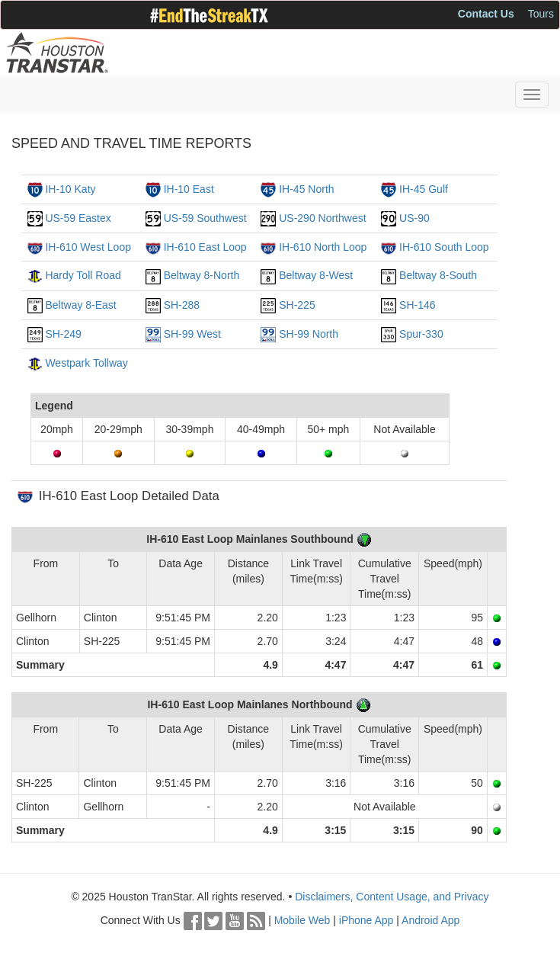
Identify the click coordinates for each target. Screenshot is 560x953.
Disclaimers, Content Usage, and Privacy (392, 897)
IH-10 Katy (70, 189)
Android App (430, 920)
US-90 (414, 218)
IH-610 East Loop (205, 247)
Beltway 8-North (202, 275)
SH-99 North (309, 334)
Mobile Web (302, 920)
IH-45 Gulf (424, 189)
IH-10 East (189, 189)
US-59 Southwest (205, 218)
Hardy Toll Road (83, 275)
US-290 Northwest (322, 218)
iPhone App (366, 920)
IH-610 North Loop (323, 247)
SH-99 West (192, 334)
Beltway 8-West (316, 275)
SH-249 (63, 334)
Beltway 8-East (80, 305)
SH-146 (417, 305)
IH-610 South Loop (444, 247)
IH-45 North (306, 189)
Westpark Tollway (86, 363)
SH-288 (182, 305)
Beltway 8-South (438, 275)
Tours (541, 14)
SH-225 (297, 305)
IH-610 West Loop (88, 247)
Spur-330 (421, 334)
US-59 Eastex (78, 218)
